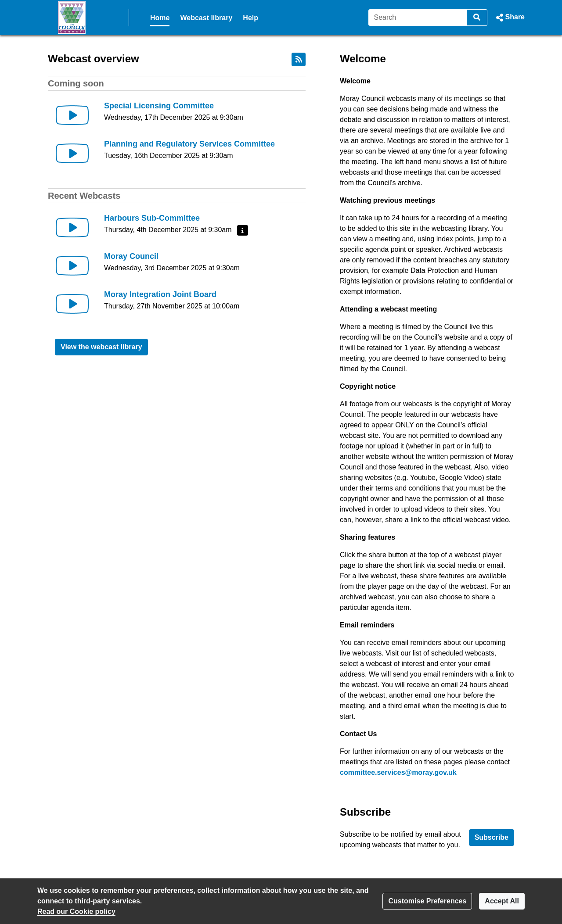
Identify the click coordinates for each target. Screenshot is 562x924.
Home (160, 18)
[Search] (418, 18)
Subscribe (492, 837)
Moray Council (131, 256)
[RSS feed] (299, 59)
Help (250, 18)
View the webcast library (101, 347)
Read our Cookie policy (76, 911)
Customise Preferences (427, 901)
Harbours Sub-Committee (152, 218)
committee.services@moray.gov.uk (398, 772)
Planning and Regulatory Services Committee (189, 144)
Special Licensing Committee (159, 106)
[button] (510, 18)
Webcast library (206, 18)
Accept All (502, 901)
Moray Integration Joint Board (160, 294)
